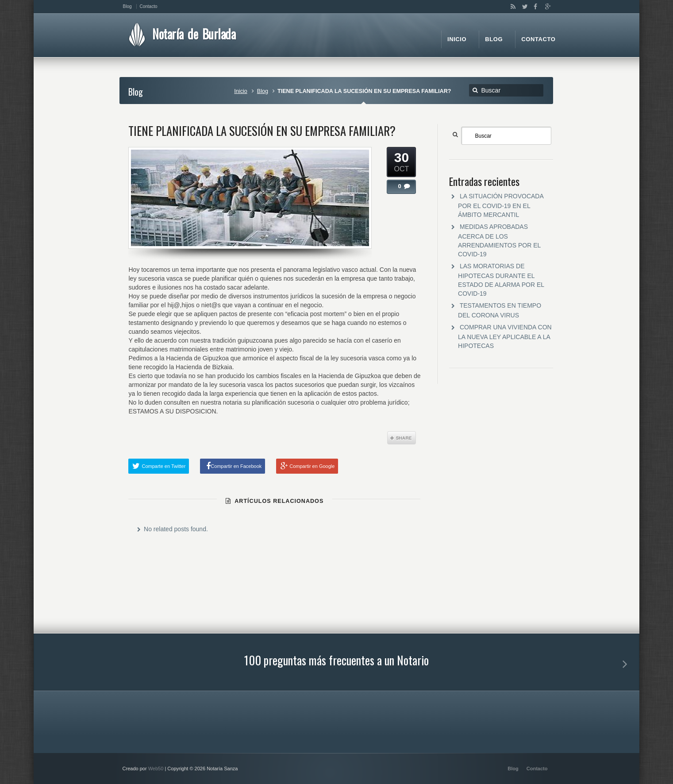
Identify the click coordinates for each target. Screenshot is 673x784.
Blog (263, 91)
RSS (511, 7)
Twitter (523, 7)
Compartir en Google (312, 466)
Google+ (546, 7)
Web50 (156, 769)
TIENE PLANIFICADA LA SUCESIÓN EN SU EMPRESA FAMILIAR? (262, 131)
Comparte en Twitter (163, 466)
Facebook (535, 7)
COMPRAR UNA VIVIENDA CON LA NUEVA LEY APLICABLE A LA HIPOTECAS (505, 336)
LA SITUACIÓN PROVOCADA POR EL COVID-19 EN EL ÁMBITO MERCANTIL (501, 205)
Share (402, 438)
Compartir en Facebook (236, 466)
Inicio (240, 91)
